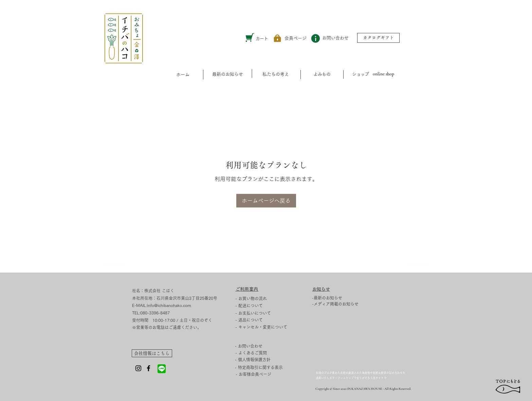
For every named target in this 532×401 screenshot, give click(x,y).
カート (262, 39)
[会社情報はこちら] (152, 353)
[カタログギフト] (378, 38)
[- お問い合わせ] (256, 346)
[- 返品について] (277, 320)
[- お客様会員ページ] (253, 374)
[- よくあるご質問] (257, 353)
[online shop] (383, 74)
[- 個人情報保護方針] (277, 360)
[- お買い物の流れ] (256, 298)
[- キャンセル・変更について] (277, 327)
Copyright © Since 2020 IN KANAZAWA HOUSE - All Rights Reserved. (363, 389)
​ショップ (361, 74)
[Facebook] (149, 368)
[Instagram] (138, 368)
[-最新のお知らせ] (338, 298)
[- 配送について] (256, 306)
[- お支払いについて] (256, 313)
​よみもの (322, 74)
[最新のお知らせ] (228, 74)
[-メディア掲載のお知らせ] (338, 304)
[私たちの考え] (276, 74)
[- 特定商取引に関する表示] (277, 367)
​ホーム (183, 75)
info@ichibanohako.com (169, 305)
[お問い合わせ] (335, 38)
